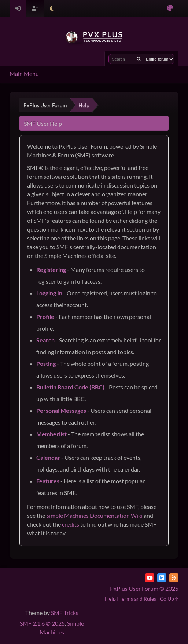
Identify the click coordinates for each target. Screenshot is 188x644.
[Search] (139, 59)
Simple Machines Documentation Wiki (94, 515)
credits (71, 524)
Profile (45, 316)
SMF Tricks (65, 613)
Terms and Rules (138, 599)
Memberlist (51, 434)
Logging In (49, 293)
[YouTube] (150, 578)
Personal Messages (61, 410)
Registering (51, 270)
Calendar (48, 457)
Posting (46, 363)
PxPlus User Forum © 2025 (144, 588)
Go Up (169, 599)
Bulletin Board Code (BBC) (70, 387)
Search (45, 340)
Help (110, 599)
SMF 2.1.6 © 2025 (42, 623)
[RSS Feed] (174, 578)
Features (48, 481)
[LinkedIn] (162, 578)
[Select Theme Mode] (52, 8)
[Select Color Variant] (170, 8)
